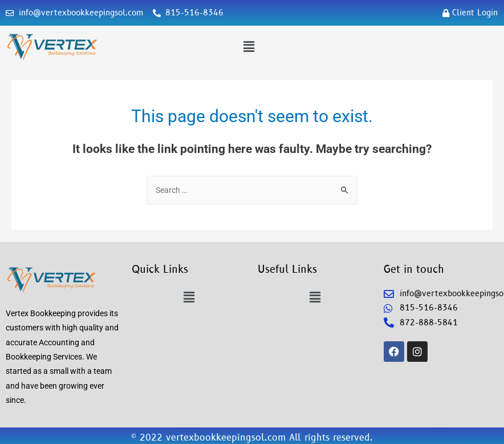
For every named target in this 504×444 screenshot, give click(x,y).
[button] (249, 47)
